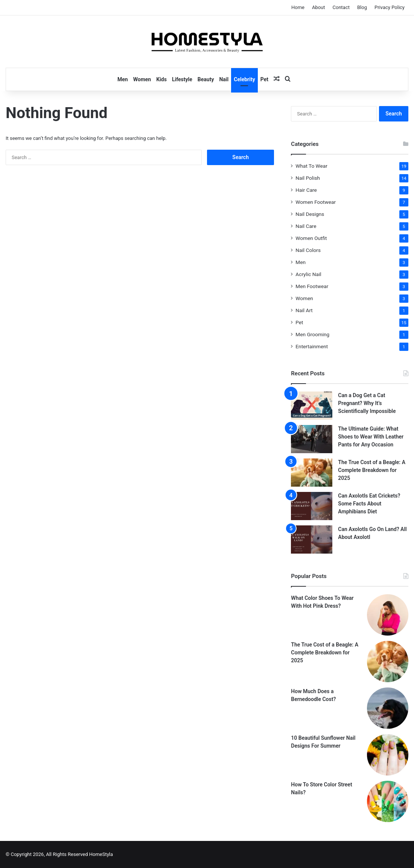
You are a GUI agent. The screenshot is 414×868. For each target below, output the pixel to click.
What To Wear (311, 166)
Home (298, 7)
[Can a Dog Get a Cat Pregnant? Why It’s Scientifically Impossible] (312, 406)
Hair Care (306, 190)
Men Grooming (312, 334)
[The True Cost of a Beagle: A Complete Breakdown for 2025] (312, 473)
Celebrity (244, 79)
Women (142, 79)
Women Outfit (311, 238)
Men (123, 79)
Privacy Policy (390, 7)
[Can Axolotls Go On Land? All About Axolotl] (312, 539)
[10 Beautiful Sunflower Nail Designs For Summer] (388, 755)
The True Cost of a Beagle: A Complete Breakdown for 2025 (372, 470)
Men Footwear (312, 286)
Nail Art (304, 310)
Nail (224, 79)
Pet (264, 79)
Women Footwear (316, 202)
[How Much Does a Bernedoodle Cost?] (388, 708)
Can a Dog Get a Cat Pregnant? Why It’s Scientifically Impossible (367, 403)
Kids (161, 79)
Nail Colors (308, 250)
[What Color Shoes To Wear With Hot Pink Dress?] (388, 615)
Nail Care (306, 226)
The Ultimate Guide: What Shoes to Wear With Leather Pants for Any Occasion (371, 437)
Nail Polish (308, 178)
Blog (362, 7)
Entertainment (312, 346)
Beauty (206, 79)
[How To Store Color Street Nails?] (388, 801)
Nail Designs (310, 214)
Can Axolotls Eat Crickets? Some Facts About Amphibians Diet (369, 504)
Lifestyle (182, 79)
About (319, 7)
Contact (341, 7)
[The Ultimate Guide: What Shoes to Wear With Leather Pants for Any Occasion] (312, 439)
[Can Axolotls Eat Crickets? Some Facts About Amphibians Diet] (312, 506)
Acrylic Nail (308, 274)
